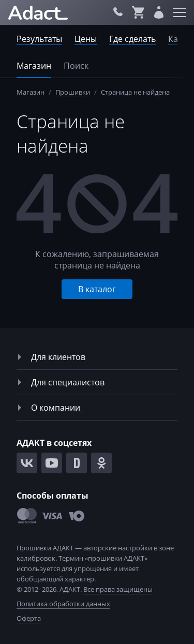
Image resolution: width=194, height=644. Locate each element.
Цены (86, 39)
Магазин (34, 66)
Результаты (39, 39)
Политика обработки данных (63, 604)
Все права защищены (118, 589)
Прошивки (73, 92)
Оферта (29, 618)
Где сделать (132, 39)
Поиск (76, 66)
